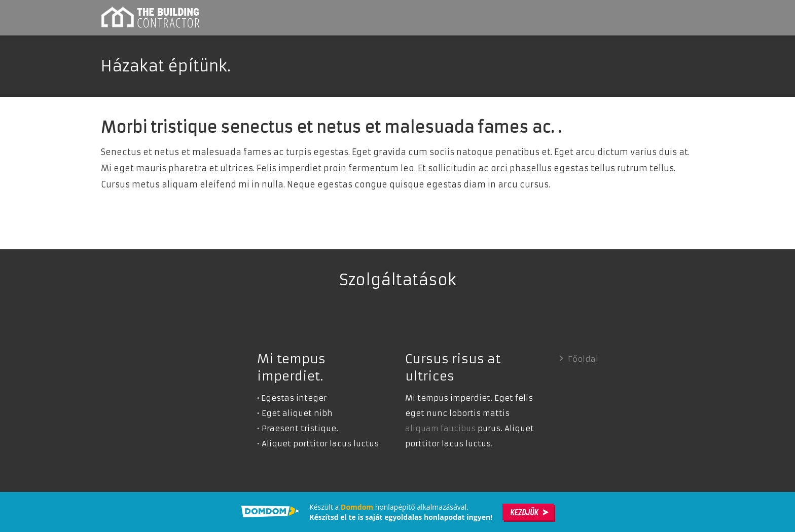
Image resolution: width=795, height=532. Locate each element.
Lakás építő (152, 18)
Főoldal (583, 359)
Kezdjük (524, 512)
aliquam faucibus (440, 428)
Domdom (357, 507)
